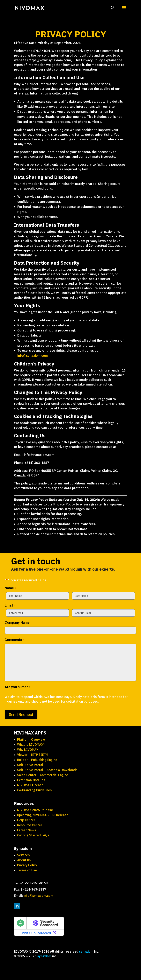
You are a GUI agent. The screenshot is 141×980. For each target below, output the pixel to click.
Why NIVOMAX (28, 750)
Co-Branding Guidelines (34, 790)
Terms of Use (27, 870)
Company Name (17, 622)
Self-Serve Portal (30, 765)
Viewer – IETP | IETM (33, 755)
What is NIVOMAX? (31, 745)
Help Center (26, 820)
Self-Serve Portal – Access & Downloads (47, 770)
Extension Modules (31, 780)
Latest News (27, 830)
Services (23, 855)
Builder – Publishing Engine (37, 760)
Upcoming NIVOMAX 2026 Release (43, 815)
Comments (15, 640)
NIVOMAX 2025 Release (35, 810)
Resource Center (30, 825)
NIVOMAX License (30, 785)
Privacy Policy (27, 865)
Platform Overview (31, 740)
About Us (24, 860)
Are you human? (17, 687)
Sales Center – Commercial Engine (43, 775)
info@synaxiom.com (33, 356)
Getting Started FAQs (33, 835)
